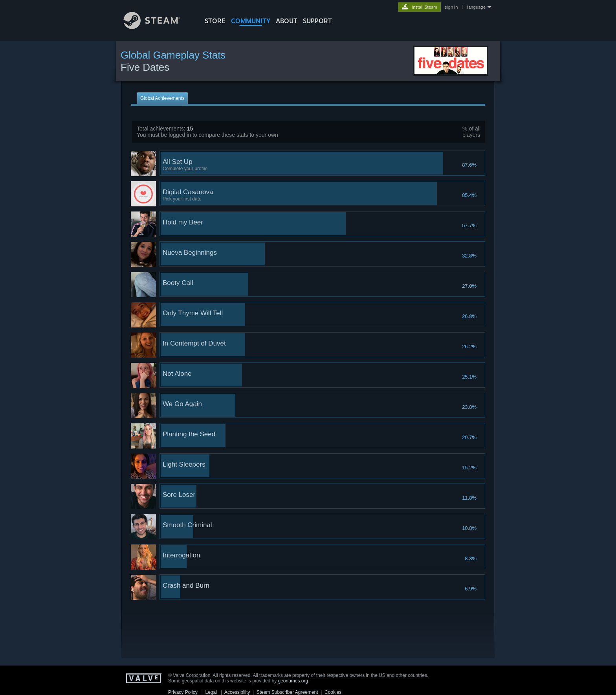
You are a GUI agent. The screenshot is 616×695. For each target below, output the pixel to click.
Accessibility (237, 692)
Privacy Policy (183, 692)
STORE (215, 21)
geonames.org (293, 681)
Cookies (333, 692)
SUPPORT (317, 21)
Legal (211, 692)
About (287, 21)
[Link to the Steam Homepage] (158, 27)
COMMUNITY (251, 21)
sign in (451, 7)
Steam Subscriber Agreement (287, 692)
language (476, 7)
